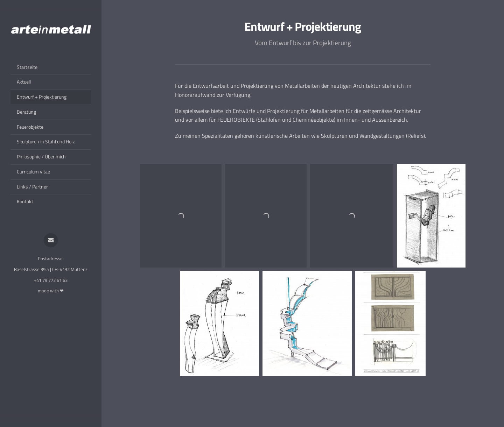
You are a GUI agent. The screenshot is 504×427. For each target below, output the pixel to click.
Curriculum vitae (33, 172)
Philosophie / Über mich (41, 157)
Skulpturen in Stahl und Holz (46, 142)
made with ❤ (51, 291)
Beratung (26, 112)
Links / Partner (32, 187)
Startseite (27, 67)
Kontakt (25, 201)
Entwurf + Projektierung (42, 97)
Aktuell (24, 82)
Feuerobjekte (30, 127)
